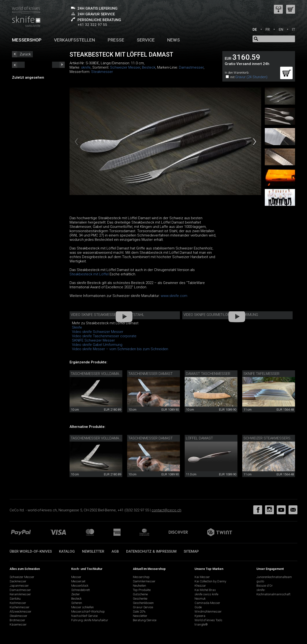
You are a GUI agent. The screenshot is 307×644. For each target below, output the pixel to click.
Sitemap (191, 551)
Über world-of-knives (31, 551)
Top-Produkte (142, 590)
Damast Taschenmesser (208, 374)
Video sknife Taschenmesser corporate (104, 336)
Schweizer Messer (125, 67)
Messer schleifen (83, 607)
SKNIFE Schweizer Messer (93, 340)
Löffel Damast (199, 438)
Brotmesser (17, 620)
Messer (76, 577)
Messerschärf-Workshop (88, 612)
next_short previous (18, 65)
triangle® (201, 624)
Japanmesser (19, 586)
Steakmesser (102, 72)
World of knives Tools (208, 620)
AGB (115, 551)
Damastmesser (191, 67)
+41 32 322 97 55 (92, 25)
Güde (198, 607)
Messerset (78, 581)
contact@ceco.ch (166, 510)
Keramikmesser (20, 594)
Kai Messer (202, 577)
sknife (86, 67)
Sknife (77, 327)
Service (146, 40)
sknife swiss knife (206, 594)
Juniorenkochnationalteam (274, 577)
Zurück (25, 54)
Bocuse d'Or (265, 586)
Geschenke (140, 599)
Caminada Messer (207, 603)
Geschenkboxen (143, 603)
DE (255, 30)
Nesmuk (200, 599)
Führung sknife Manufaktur (90, 620)
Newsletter (93, 551)
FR (268, 30)
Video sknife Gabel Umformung (97, 345)
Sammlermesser (144, 581)
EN (281, 30)
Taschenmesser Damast (151, 374)
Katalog (67, 551)
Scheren (77, 603)
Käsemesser (18, 624)
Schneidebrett (81, 590)
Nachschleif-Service (84, 616)
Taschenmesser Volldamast (97, 374)
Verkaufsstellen (74, 40)
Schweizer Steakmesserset (269, 438)
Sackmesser (18, 581)
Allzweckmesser (21, 612)
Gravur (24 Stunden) (251, 77)
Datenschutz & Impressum (151, 551)
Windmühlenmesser (208, 612)
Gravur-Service (143, 607)
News (174, 40)
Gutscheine (140, 594)
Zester (76, 594)
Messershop (27, 40)
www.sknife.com (174, 296)
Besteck (149, 67)
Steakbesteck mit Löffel (89, 274)
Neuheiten (139, 586)
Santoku (15, 599)
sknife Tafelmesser (261, 374)
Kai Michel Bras (205, 590)
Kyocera (200, 616)
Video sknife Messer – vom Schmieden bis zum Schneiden (120, 349)
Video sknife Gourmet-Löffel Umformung (221, 315)
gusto (260, 581)
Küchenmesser (20, 607)
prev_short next (58, 65)
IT (293, 30)
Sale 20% (139, 612)
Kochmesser (18, 603)
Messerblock (80, 586)
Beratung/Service (145, 620)
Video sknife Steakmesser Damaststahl (107, 315)
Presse (116, 40)
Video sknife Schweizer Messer (98, 332)
